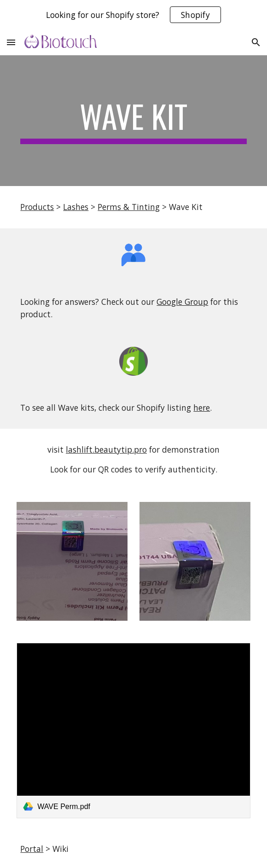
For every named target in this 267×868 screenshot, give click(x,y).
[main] (133, 121)
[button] (11, 42)
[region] (133, 15)
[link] (133, 730)
